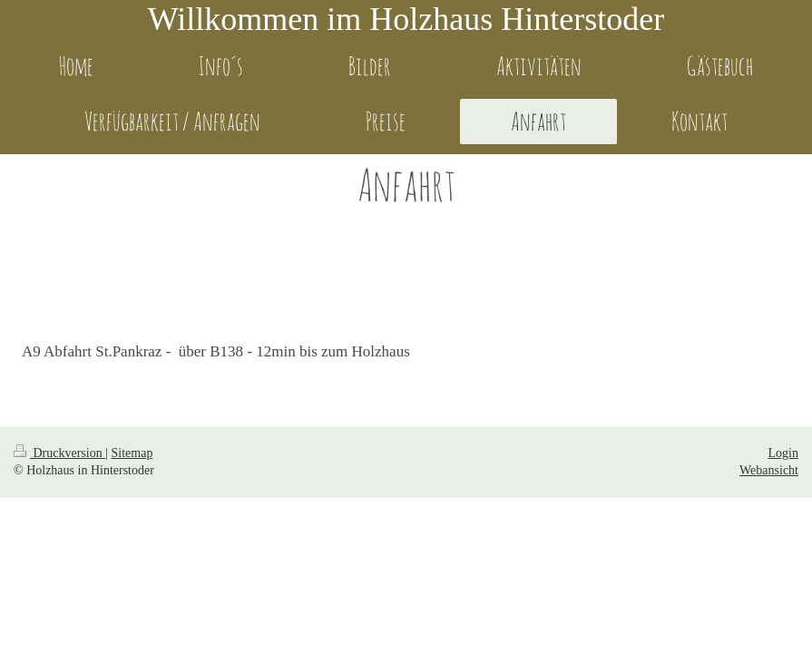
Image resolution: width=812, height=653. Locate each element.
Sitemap (132, 453)
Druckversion (59, 453)
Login (783, 453)
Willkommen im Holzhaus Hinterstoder (406, 19)
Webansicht (769, 470)
